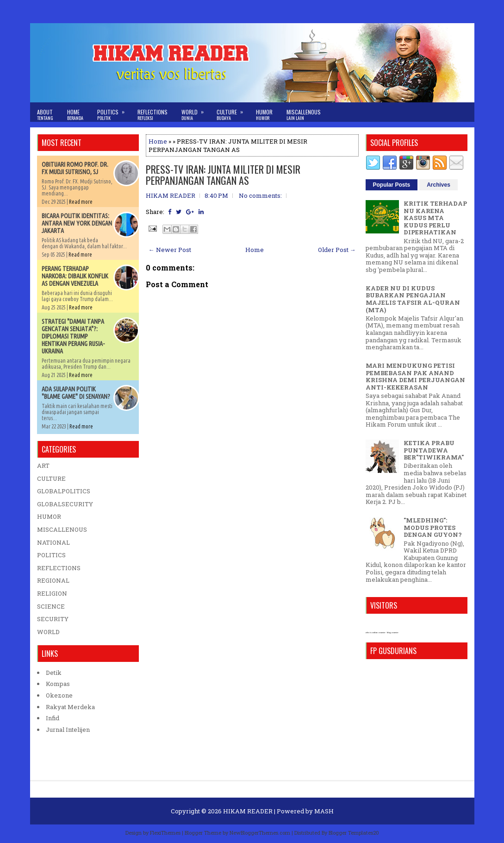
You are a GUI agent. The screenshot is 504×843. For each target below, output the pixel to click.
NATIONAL (53, 542)
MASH (324, 811)
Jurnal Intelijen (68, 730)
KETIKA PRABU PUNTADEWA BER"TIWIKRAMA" (434, 450)
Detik (54, 673)
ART (43, 466)
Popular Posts (392, 185)
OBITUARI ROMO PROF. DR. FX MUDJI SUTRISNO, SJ (75, 168)
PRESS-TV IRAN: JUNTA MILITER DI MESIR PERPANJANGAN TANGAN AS (223, 175)
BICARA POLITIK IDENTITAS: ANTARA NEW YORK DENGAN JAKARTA (77, 223)
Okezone (59, 695)
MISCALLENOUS (62, 529)
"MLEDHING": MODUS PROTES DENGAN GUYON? (433, 527)
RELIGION (52, 593)
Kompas (58, 684)
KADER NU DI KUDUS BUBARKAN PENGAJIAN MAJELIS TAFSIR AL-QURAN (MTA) (413, 299)
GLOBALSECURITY (65, 504)
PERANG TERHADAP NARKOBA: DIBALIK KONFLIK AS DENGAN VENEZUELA (75, 276)
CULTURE (51, 478)
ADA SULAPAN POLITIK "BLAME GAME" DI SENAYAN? (76, 393)
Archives (439, 185)
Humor (264, 115)
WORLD (48, 632)
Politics (114, 112)
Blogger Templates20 (354, 833)
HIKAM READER (248, 811)
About (45, 115)
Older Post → (337, 250)
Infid (53, 718)
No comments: (260, 195)
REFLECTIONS (59, 568)
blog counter (393, 632)
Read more (81, 202)
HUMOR (49, 516)
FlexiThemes (165, 833)
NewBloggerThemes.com (260, 833)
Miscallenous (304, 115)
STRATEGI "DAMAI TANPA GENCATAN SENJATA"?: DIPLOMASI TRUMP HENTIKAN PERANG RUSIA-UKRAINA (73, 336)
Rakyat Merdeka (70, 707)
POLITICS (51, 555)
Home (75, 115)
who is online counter (376, 632)
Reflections (152, 115)
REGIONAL (53, 580)
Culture (233, 112)
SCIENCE (51, 606)
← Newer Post (170, 250)
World (196, 112)
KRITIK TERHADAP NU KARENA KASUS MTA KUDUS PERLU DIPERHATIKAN (435, 218)
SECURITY (53, 619)
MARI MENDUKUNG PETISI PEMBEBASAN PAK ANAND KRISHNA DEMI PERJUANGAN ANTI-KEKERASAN (415, 376)
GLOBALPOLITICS (64, 491)
